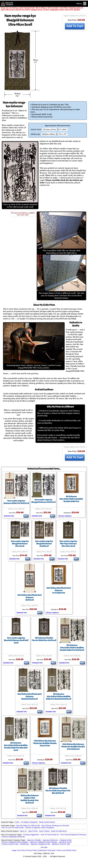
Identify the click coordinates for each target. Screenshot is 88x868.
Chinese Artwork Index (10, 844)
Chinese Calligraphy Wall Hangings (15, 842)
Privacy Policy (32, 850)
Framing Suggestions (31, 835)
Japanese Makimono (50, 840)
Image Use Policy (18, 850)
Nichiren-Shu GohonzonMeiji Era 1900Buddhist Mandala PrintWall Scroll (30, 799)
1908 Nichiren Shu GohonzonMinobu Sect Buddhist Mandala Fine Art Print (45, 743)
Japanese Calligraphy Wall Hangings (43, 842)
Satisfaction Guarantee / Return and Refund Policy (57, 850)
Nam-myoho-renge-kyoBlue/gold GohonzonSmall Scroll (44, 544)
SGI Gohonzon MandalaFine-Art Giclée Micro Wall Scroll (44, 639)
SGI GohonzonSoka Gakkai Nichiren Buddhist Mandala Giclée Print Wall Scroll (72, 648)
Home (17, 822)
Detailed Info (9, 516)
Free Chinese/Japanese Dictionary (73, 835)
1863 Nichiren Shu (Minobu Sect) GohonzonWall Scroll (29, 598)
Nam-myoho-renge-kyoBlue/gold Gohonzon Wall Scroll (43, 501)
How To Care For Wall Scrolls (13, 828)
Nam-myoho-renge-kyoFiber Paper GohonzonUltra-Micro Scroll (68, 544)
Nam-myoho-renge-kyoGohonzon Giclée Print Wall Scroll (16, 502)
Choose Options (65, 516)
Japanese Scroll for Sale (61, 844)
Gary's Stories (44, 831)
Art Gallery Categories (29, 822)
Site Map (44, 847)
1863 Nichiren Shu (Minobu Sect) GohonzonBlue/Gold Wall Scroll (29, 697)
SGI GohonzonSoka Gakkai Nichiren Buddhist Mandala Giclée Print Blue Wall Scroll (16, 747)
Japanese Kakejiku (34, 840)
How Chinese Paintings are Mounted (55, 826)
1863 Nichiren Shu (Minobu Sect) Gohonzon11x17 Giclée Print (59, 590)
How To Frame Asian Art (50, 835)
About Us (23, 831)
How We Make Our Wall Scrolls (28, 826)
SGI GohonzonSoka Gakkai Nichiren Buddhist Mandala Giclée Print (71, 499)
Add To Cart (75, 26)
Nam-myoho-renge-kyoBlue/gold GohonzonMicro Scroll (20, 544)
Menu (82, 4)
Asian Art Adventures (59, 831)
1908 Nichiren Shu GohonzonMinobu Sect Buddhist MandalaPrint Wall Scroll (73, 747)
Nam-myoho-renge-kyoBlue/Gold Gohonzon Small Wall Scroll (16, 640)
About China (33, 831)
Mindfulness (25, 844)
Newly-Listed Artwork (47, 822)
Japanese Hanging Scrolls (40, 844)
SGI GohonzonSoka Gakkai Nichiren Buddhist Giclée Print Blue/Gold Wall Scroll (59, 697)
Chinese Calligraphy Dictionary (13, 837)
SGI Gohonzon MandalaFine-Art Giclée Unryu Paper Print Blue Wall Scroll (58, 791)
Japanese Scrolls (65, 842)
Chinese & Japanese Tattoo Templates (40, 828)
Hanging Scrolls (66, 840)
